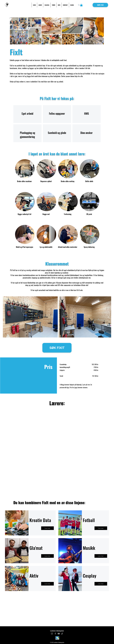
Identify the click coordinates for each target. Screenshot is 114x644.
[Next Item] (108, 317)
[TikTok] (62, 634)
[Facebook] (55, 634)
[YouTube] (59, 634)
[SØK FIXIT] (57, 348)
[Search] (79, 5)
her (68, 387)
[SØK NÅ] (100, 5)
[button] (81, 5)
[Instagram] (52, 634)
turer (76, 387)
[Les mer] (47, 528)
